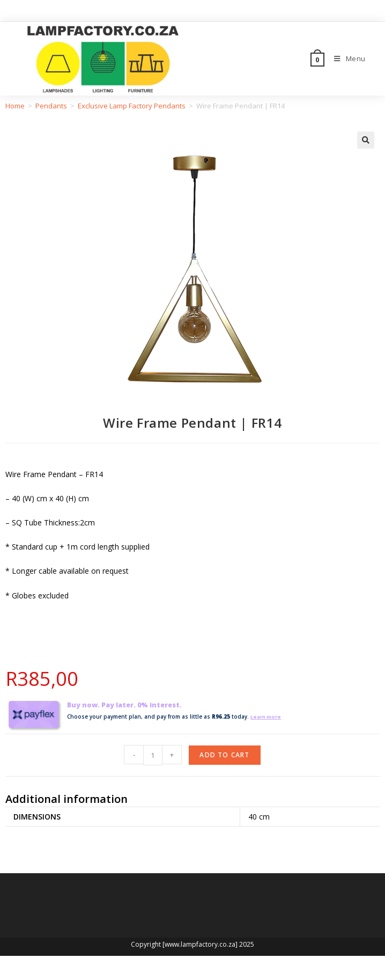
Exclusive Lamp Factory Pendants (132, 106)
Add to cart (224, 755)
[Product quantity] (153, 755)
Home (15, 106)
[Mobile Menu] (346, 58)
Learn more (268, 716)
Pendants (51, 106)
